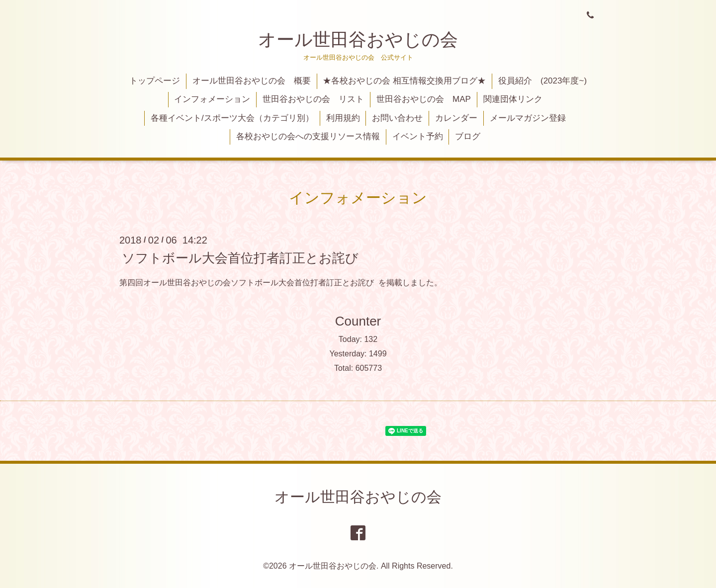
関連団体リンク (513, 99)
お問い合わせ (397, 118)
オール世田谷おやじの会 (358, 40)
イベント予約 (418, 136)
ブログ (468, 136)
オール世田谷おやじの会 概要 (252, 81)
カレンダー (456, 118)
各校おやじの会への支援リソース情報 (308, 136)
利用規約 (343, 118)
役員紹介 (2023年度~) (542, 81)
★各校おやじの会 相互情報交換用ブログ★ (404, 81)
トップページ (155, 81)
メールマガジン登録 (528, 118)
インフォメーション (212, 99)
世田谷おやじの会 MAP (424, 99)
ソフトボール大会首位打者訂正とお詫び (240, 257)
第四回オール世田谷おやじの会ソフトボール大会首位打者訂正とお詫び (247, 283)
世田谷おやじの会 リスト (313, 99)
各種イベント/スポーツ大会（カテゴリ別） (232, 118)
